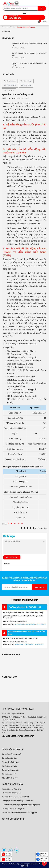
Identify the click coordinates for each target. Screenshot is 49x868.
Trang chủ (5, 27)
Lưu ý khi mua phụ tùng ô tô (12, 793)
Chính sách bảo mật (9, 774)
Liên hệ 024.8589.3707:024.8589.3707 (18, 736)
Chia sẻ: (4, 524)
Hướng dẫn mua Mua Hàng (11, 789)
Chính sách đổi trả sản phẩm (12, 754)
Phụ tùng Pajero (9, 90)
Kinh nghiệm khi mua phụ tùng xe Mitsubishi (17, 801)
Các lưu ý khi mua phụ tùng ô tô (13, 809)
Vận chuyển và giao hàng (11, 762)
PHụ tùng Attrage (26, 81)
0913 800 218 (19, 624)
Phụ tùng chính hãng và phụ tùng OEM (15, 797)
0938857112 (39, 645)
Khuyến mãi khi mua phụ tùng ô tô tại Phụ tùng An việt (21, 805)
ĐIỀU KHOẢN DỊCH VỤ (10, 778)
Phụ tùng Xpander (10, 81)
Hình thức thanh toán (9, 766)
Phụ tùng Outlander (10, 86)
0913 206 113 (41, 624)
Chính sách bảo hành (9, 758)
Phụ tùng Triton (26, 86)
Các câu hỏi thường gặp (10, 770)
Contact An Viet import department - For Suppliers (19, 813)
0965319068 (29, 645)
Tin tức (13, 27)
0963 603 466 (30, 624)
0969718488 (19, 645)
